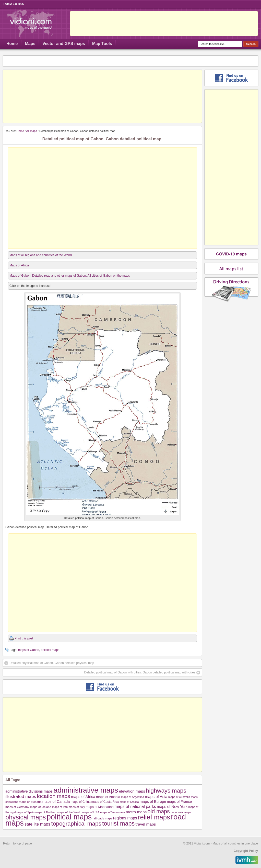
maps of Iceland (41, 807)
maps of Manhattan (100, 807)
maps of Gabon (29, 650)
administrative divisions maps (29, 791)
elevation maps (132, 791)
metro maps (136, 812)
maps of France (179, 802)
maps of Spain (26, 812)
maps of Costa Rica (105, 802)
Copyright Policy (246, 851)
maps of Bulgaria (30, 802)
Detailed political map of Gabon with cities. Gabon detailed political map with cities (140, 672)
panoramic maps (181, 812)
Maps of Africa (19, 265)
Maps (30, 44)
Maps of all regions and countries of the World (41, 255)
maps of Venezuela (112, 812)
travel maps (146, 824)
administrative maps (86, 790)
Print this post (24, 638)
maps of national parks (135, 806)
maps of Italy (77, 807)
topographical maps (76, 824)
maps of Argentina (133, 797)
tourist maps (118, 824)
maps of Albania (108, 797)
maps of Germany (17, 807)
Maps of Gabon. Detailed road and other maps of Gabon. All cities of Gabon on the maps (70, 276)
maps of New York (172, 807)
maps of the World (69, 812)
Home (12, 44)
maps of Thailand (46, 812)
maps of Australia (179, 797)
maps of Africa (83, 797)
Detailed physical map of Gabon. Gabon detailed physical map (52, 663)
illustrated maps (21, 796)
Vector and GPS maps (64, 44)
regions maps (125, 818)
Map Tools (102, 44)
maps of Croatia (129, 802)
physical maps (26, 817)
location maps (54, 796)
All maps (32, 131)
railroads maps (102, 818)
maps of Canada (56, 802)
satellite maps (37, 824)
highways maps (166, 791)
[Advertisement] (102, 96)
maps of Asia (156, 797)
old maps (159, 811)
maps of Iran (60, 807)
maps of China (81, 802)
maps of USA (91, 812)
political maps (50, 650)
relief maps (154, 817)
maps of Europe (153, 802)
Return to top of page (17, 843)
